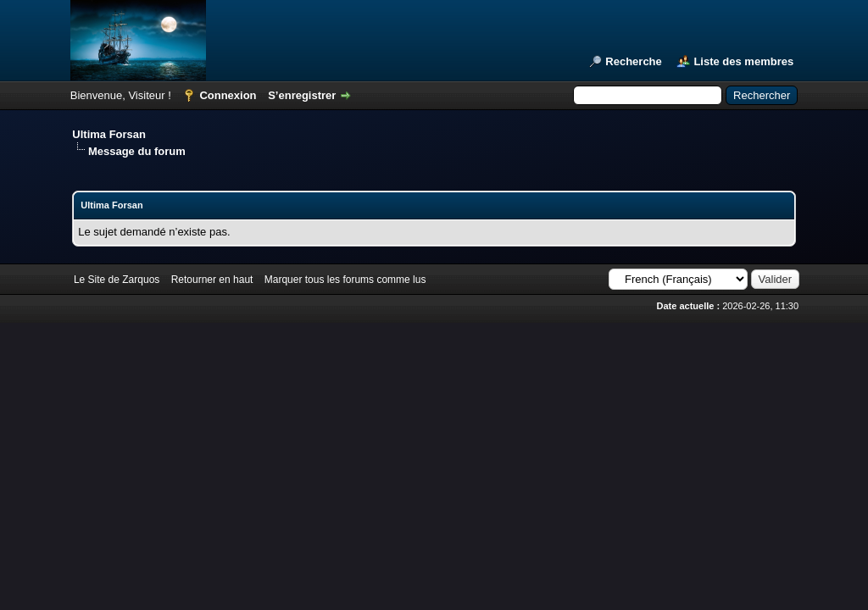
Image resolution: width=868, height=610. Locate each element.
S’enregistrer (302, 95)
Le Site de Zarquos (117, 280)
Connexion (228, 95)
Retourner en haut (212, 280)
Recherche (633, 61)
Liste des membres (743, 61)
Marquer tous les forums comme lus (345, 280)
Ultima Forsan (109, 134)
